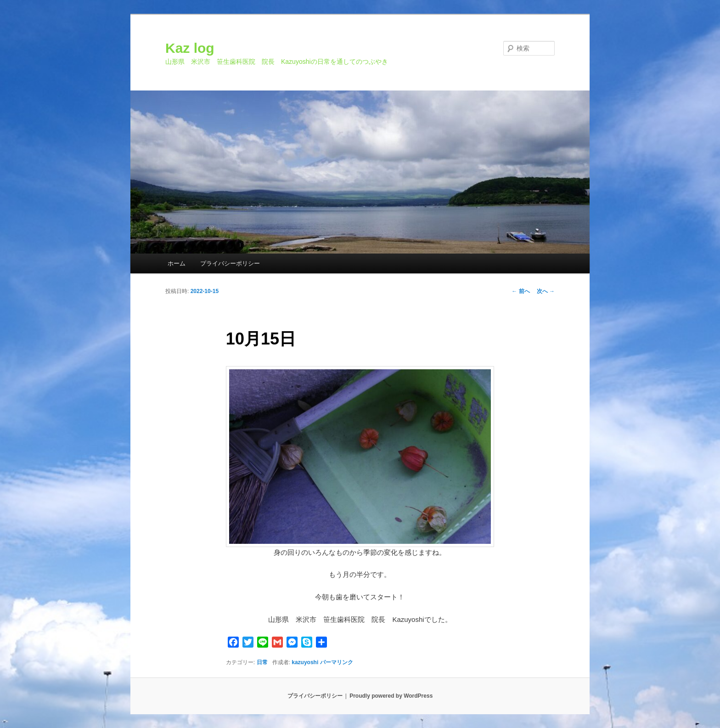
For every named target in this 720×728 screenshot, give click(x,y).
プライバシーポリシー (230, 263)
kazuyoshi (305, 662)
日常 (262, 662)
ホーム (177, 263)
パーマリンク (337, 662)
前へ (520, 291)
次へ (546, 291)
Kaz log (190, 48)
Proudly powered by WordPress (391, 696)
